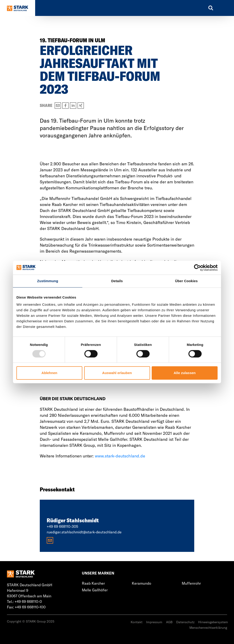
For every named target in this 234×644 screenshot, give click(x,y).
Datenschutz (185, 622)
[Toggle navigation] (224, 8)
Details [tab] (117, 281)
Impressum (154, 622)
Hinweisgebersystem (213, 622)
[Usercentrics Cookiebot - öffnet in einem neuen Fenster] (197, 268)
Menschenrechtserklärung (208, 628)
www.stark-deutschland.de (120, 456)
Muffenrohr (191, 583)
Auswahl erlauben (117, 373)
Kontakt (137, 622)
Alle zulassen (185, 373)
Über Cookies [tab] (186, 281)
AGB (169, 622)
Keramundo (142, 583)
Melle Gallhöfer (95, 590)
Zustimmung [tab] (48, 281)
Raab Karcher (93, 583)
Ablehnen (49, 373)
